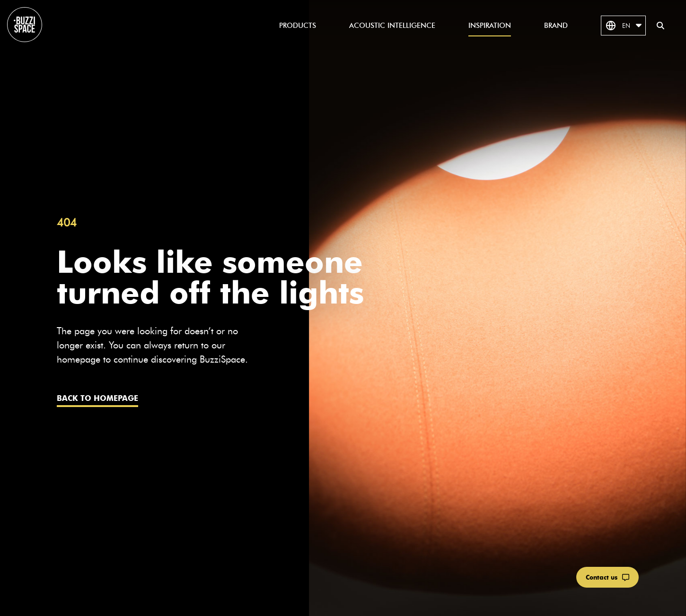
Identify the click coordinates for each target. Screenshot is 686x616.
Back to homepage (97, 398)
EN (623, 26)
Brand (556, 26)
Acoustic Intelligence (392, 26)
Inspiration (490, 26)
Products (298, 26)
